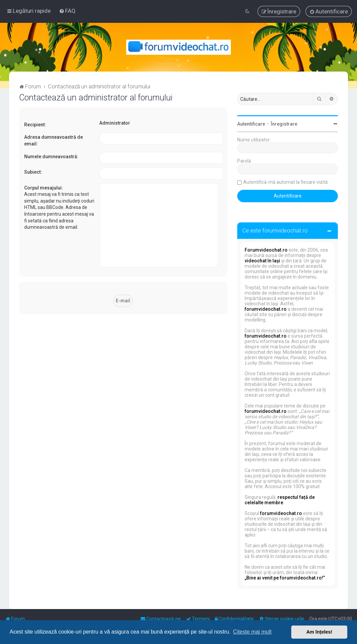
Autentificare (251, 124)
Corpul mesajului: (44, 188)
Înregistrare (284, 124)
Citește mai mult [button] (252, 632)
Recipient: (35, 125)
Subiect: (33, 172)
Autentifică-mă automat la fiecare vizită (286, 182)
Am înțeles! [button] (319, 632)
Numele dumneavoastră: (51, 157)
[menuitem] (67, 11)
